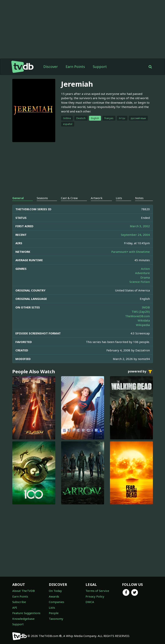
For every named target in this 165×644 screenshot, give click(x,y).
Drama (145, 277)
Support (100, 67)
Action (145, 269)
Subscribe (19, 602)
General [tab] (18, 198)
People (54, 613)
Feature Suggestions (26, 613)
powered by (140, 372)
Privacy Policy (95, 596)
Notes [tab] (139, 198)
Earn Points (75, 67)
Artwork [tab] (97, 198)
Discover (51, 67)
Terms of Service (97, 591)
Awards (54, 596)
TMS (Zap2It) (141, 312)
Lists (52, 607)
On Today (55, 591)
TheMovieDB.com (137, 316)
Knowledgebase (23, 619)
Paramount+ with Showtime (131, 252)
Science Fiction (140, 282)
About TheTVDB (24, 591)
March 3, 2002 (140, 226)
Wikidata (144, 320)
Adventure (142, 273)
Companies (57, 602)
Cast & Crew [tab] (69, 198)
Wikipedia (143, 325)
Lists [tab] (119, 198)
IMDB (146, 307)
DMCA (90, 602)
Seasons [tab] (42, 198)
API (15, 607)
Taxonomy (56, 619)
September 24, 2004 (135, 235)
